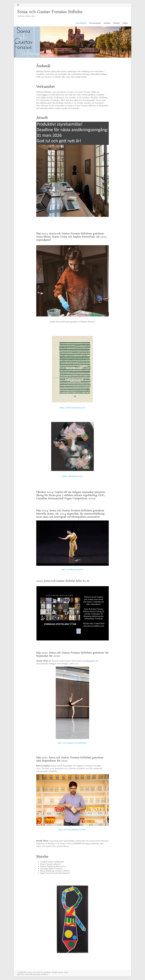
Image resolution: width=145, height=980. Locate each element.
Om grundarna (95, 23)
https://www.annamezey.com (72, 408)
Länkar (125, 23)
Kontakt (116, 23)
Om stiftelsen (81, 23)
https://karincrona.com (72, 476)
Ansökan (107, 23)
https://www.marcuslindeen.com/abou (72, 830)
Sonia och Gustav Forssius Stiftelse (50, 12)
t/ (86, 830)
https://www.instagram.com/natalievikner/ (72, 743)
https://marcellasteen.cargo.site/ (72, 570)
